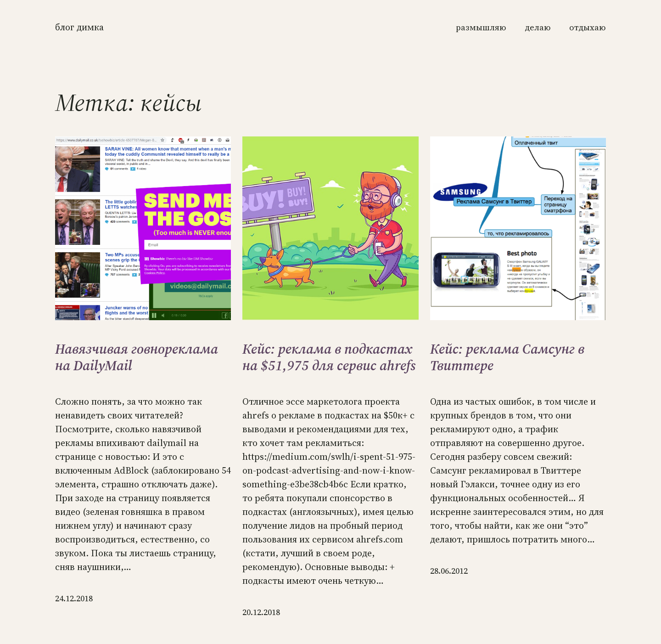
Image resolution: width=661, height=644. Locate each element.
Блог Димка (79, 27)
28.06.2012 (449, 571)
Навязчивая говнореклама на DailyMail (137, 357)
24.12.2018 (74, 598)
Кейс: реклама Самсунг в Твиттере (507, 357)
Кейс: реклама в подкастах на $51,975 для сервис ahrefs (329, 357)
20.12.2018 (261, 612)
